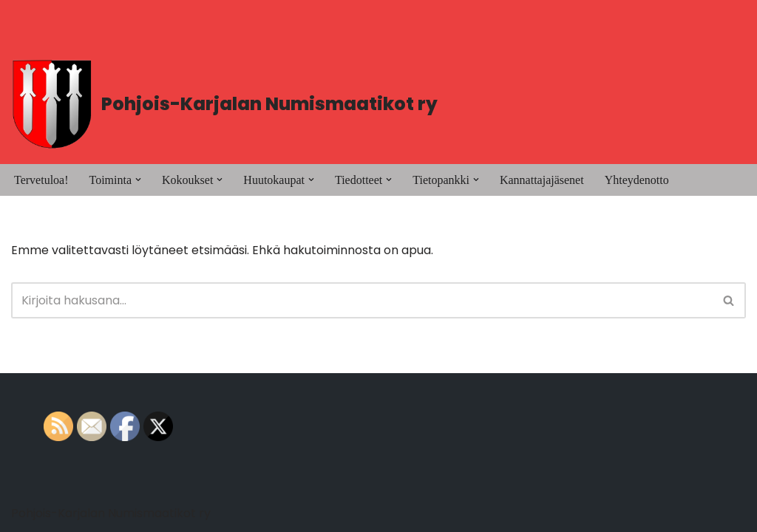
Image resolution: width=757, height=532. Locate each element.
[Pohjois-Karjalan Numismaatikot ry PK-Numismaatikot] (224, 104)
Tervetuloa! (41, 180)
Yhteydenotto (637, 180)
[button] (138, 180)
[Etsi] (362, 300)
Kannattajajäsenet (542, 180)
